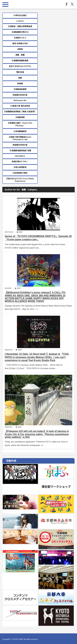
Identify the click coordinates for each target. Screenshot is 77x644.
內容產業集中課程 (20, 173)
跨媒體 (20, 84)
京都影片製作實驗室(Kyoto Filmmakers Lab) (20, 138)
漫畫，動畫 (20, 55)
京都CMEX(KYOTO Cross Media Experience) (20, 180)
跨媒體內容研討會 (20, 95)
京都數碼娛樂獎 (20, 89)
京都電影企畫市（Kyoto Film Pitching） (20, 124)
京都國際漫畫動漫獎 (20, 61)
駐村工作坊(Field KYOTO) (20, 66)
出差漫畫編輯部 (20, 131)
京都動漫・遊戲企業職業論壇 (20, 26)
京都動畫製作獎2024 (20, 32)
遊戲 (20, 78)
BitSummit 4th (20, 100)
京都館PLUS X (20, 38)
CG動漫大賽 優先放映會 (20, 106)
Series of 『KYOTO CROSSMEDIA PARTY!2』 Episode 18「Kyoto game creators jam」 (38, 238)
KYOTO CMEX (18, 639)
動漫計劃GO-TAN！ (20, 162)
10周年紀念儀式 (20, 15)
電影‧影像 (20, 72)
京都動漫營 (20, 117)
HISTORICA (20, 156)
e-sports (20, 21)
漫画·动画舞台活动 (20, 43)
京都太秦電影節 (20, 167)
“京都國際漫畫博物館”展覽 (20, 151)
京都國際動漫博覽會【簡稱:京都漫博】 (20, 112)
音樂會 (20, 49)
